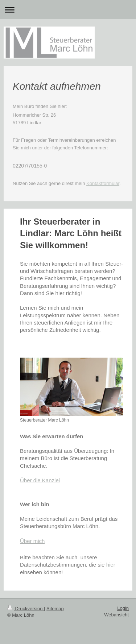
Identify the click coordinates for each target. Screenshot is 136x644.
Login (123, 608)
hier (111, 565)
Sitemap (55, 609)
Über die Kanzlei (40, 480)
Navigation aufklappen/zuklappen (68, 10)
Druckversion (26, 609)
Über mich (32, 541)
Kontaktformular (103, 183)
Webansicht (116, 615)
